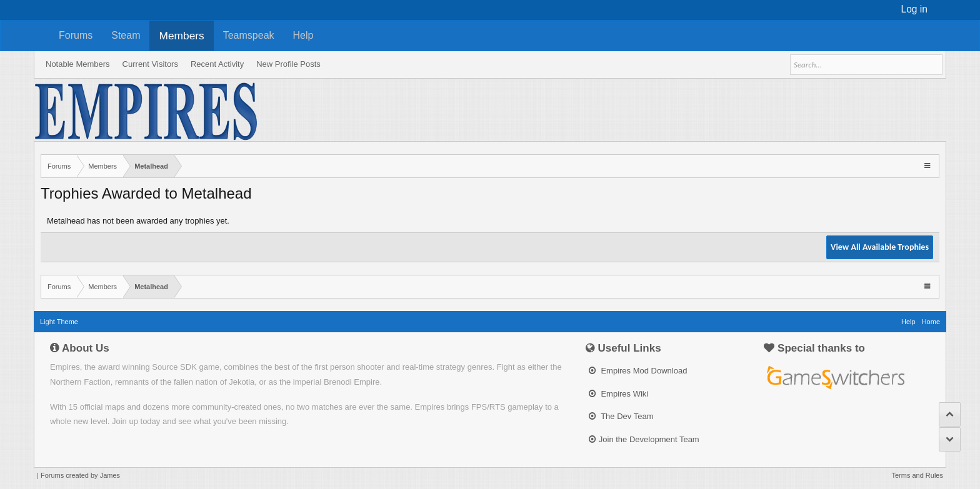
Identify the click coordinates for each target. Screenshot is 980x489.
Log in (915, 9)
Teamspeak (249, 35)
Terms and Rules (917, 475)
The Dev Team (621, 416)
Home (931, 322)
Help (303, 35)
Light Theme (59, 322)
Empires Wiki (618, 394)
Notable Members (78, 64)
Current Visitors (150, 64)
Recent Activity (217, 64)
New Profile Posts (288, 64)
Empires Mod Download (638, 371)
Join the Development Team (644, 439)
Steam (126, 35)
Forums (76, 35)
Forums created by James (80, 475)
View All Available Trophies (880, 247)
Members (181, 36)
